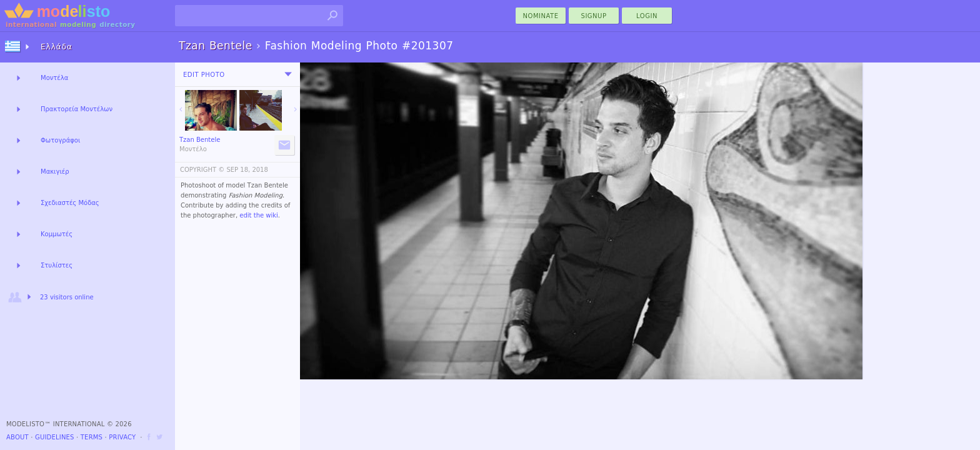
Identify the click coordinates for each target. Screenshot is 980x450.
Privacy (122, 437)
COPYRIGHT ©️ (202, 170)
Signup (594, 16)
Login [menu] (647, 16)
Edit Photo (204, 75)
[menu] (288, 74)
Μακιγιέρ (55, 172)
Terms (92, 437)
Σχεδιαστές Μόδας (70, 203)
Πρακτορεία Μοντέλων (77, 109)
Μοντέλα (54, 78)
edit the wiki (259, 215)
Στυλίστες (57, 265)
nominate (541, 16)
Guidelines (55, 437)
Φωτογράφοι (60, 140)
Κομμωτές (57, 234)
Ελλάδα (57, 47)
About (17, 437)
